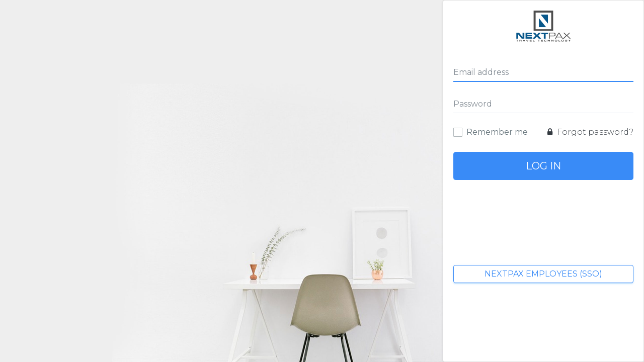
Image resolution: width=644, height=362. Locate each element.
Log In (543, 166)
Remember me (497, 132)
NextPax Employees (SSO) (543, 274)
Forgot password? (590, 132)
